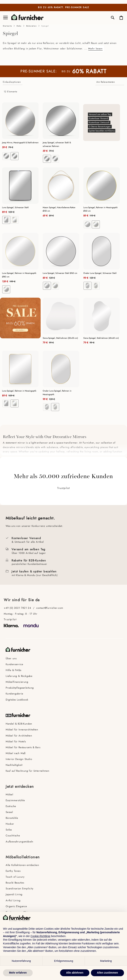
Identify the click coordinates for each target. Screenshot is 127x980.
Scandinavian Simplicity (19, 889)
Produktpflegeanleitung (20, 688)
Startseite (7, 26)
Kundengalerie (14, 694)
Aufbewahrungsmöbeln (19, 842)
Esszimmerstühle (15, 800)
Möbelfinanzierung (17, 682)
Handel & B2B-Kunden (19, 724)
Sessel (9, 812)
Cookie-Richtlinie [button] (40, 936)
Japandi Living (14, 894)
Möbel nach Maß (16, 753)
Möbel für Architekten (19, 736)
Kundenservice (14, 664)
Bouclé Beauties (15, 883)
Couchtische (13, 836)
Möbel (9, 794)
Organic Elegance (16, 906)
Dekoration (31, 26)
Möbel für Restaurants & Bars (23, 747)
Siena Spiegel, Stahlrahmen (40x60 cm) (101, 338)
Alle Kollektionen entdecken (22, 865)
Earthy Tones (13, 871)
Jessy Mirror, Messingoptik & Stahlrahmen (20, 142)
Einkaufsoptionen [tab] (12, 82)
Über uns (11, 658)
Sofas (9, 830)
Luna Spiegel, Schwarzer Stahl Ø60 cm (60, 273)
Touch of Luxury (15, 877)
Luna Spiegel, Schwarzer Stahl (15, 207)
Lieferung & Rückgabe (19, 676)
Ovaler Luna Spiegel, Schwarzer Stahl (100, 273)
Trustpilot (64, 488)
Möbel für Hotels (16, 741)
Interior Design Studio (19, 759)
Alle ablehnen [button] (75, 973)
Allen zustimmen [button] (107, 973)
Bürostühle (12, 818)
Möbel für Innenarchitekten (22, 730)
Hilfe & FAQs (14, 670)
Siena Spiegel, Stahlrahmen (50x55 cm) (60, 338)
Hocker (10, 824)
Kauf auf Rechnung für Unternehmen (27, 771)
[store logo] (26, 17)
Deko (19, 26)
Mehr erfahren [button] (18, 973)
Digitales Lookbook (17, 700)
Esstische (11, 806)
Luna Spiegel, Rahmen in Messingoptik (19, 391)
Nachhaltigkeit (14, 765)
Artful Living (13, 900)
